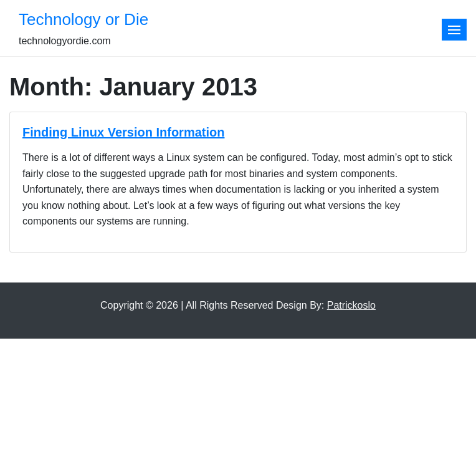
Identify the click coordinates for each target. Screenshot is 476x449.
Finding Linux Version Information (123, 132)
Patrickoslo (351, 305)
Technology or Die (83, 19)
